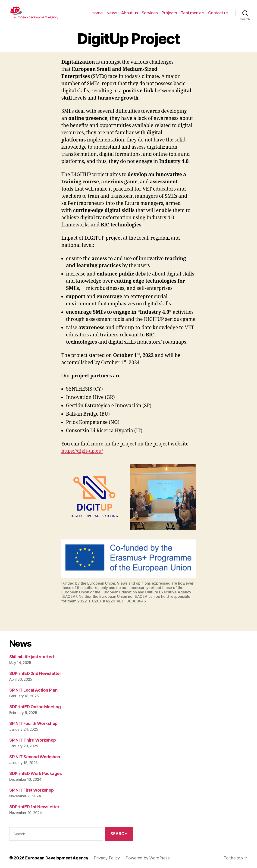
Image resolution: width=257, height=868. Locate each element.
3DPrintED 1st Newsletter (34, 807)
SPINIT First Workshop (31, 790)
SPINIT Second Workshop (35, 757)
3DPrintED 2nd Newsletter (35, 673)
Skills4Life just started (32, 657)
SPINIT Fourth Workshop (33, 723)
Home (97, 13)
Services (150, 13)
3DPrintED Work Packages (36, 773)
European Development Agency (57, 858)
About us (130, 13)
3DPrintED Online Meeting (35, 707)
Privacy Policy (108, 858)
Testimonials (193, 13)
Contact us (218, 13)
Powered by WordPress (149, 858)
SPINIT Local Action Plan (33, 690)
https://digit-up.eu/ (82, 451)
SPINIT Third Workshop (33, 740)
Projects (169, 13)
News (112, 13)
